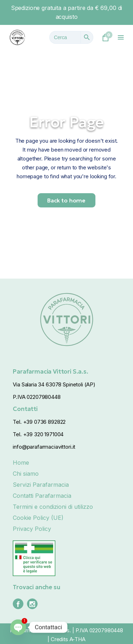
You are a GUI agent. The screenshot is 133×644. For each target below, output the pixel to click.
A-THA (77, 639)
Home (21, 463)
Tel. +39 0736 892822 (39, 422)
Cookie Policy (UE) (38, 518)
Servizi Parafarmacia (41, 485)
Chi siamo (26, 474)
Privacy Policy (32, 529)
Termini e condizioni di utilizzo (53, 507)
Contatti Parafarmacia (42, 496)
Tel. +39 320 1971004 (38, 434)
